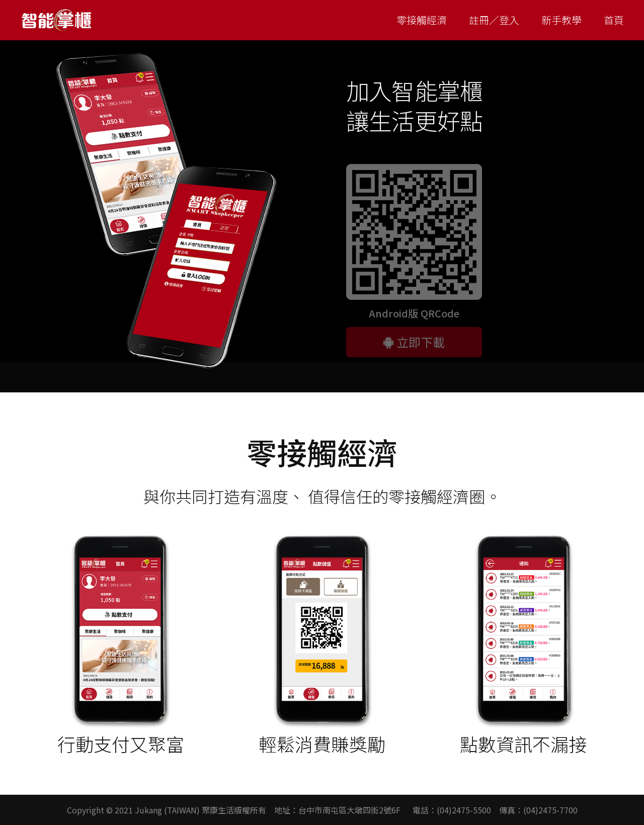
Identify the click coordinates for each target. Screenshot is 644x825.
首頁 (614, 20)
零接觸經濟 (422, 20)
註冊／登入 (494, 20)
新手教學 (561, 20)
